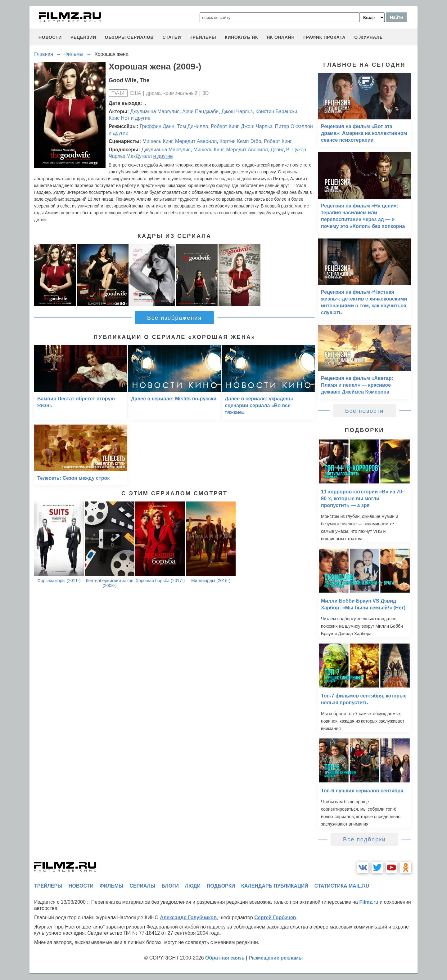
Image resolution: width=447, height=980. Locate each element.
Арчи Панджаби (200, 111)
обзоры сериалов (129, 37)
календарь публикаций (275, 886)
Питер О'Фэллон (294, 126)
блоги (170, 886)
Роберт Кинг (224, 126)
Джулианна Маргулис (155, 111)
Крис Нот (119, 118)
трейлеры (203, 37)
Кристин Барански (276, 111)
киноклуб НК (241, 37)
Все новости (365, 411)
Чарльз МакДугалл (130, 156)
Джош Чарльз (237, 111)
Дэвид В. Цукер (289, 150)
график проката (324, 37)
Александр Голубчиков (188, 918)
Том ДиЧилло (193, 126)
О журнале (368, 37)
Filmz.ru (369, 902)
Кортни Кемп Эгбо (240, 141)
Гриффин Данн (157, 126)
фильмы (111, 886)
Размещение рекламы (276, 958)
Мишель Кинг (158, 141)
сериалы (142, 886)
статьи (172, 37)
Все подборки (364, 840)
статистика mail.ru (342, 886)
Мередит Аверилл (196, 141)
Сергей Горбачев (275, 918)
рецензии (83, 37)
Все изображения (174, 318)
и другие (140, 118)
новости (50, 37)
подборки (221, 886)
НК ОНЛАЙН (281, 37)
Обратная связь (225, 958)
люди (193, 886)
